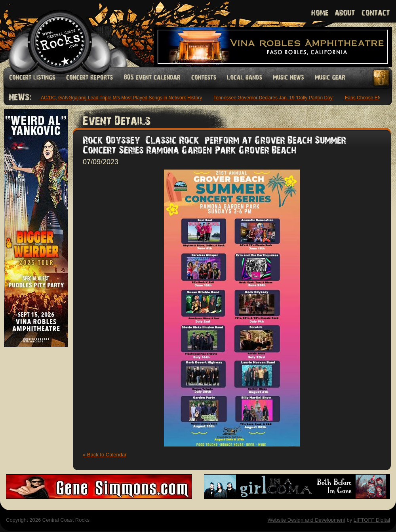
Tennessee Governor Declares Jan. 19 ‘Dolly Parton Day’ (275, 98)
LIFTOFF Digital (372, 520)
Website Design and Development (306, 520)
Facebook (382, 78)
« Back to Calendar (105, 455)
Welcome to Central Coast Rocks (50, 33)
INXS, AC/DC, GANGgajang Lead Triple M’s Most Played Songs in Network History (116, 98)
